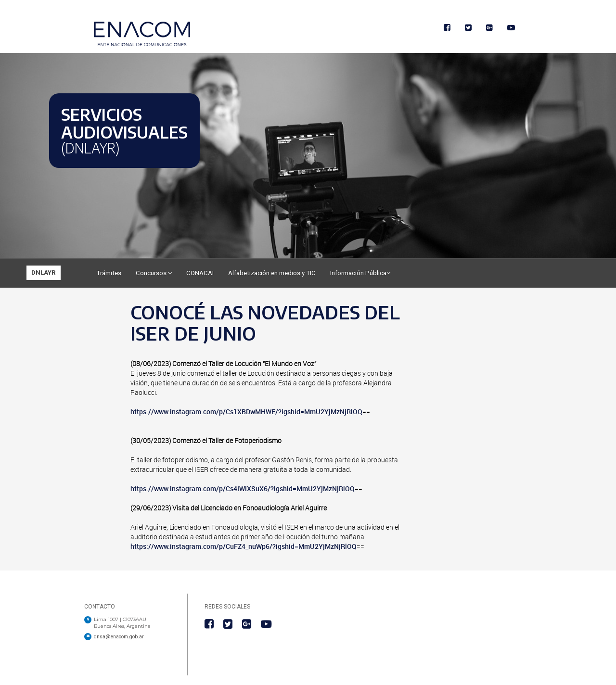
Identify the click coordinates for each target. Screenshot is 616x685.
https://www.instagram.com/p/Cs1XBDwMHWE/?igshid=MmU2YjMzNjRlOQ (246, 412)
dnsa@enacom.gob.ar (119, 637)
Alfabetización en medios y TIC (272, 273)
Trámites (109, 273)
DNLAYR (44, 273)
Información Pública (360, 273)
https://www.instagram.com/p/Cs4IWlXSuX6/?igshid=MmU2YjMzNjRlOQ (243, 488)
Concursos (154, 273)
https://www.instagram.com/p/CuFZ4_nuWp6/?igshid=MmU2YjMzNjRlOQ (244, 546)
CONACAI (200, 273)
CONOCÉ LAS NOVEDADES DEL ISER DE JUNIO (265, 323)
